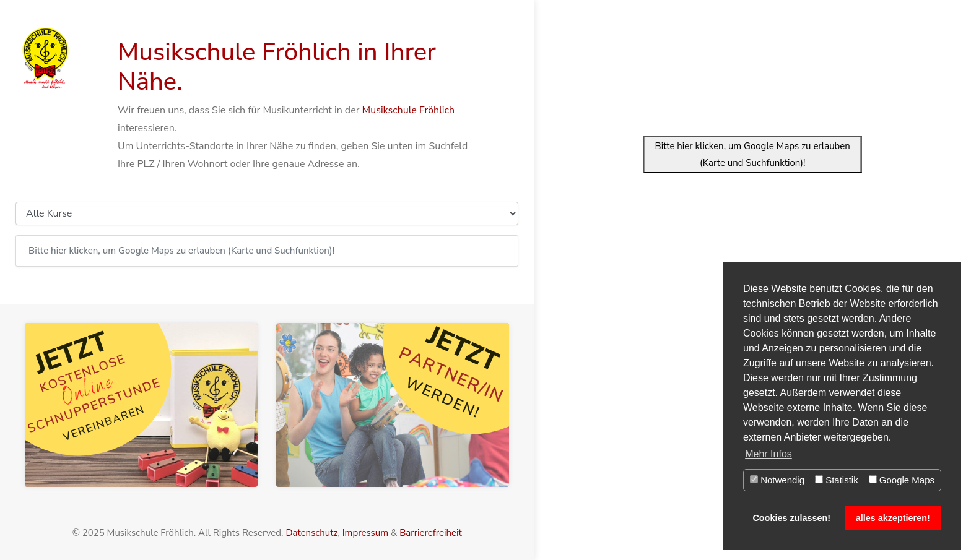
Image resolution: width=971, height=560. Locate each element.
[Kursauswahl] (267, 213)
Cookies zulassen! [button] (791, 518)
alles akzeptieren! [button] (893, 518)
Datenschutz (311, 533)
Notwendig (777, 480)
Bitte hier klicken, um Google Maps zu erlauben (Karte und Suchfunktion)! (753, 154)
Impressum (365, 533)
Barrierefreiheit (431, 533)
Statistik (837, 480)
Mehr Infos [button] (769, 454)
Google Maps (902, 480)
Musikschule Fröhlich (409, 110)
